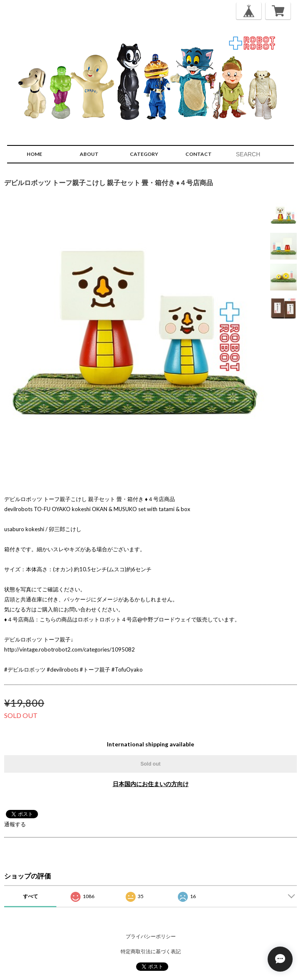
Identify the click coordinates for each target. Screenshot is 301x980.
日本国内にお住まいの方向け (151, 784)
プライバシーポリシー (151, 936)
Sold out (151, 764)
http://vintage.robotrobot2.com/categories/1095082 (70, 649)
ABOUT (89, 154)
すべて (30, 896)
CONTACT (199, 154)
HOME (34, 154)
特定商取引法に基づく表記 (151, 951)
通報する (15, 824)
